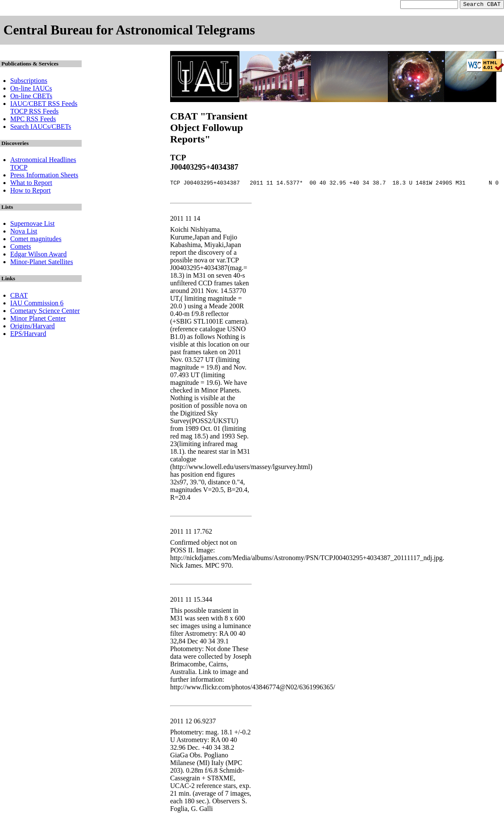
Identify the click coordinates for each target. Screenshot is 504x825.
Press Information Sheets (44, 176)
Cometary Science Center (45, 312)
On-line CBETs (31, 97)
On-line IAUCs (31, 90)
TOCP (19, 169)
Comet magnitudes (36, 240)
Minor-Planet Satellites (42, 263)
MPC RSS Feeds (33, 120)
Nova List (24, 232)
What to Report (31, 184)
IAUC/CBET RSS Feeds (44, 105)
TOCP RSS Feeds (34, 112)
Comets (21, 248)
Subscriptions (29, 82)
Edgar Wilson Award (38, 255)
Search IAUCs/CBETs (41, 128)
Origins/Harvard (33, 327)
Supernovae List (32, 225)
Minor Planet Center (38, 320)
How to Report (30, 192)
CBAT (19, 297)
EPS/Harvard (28, 335)
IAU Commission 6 (37, 304)
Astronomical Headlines (43, 161)
